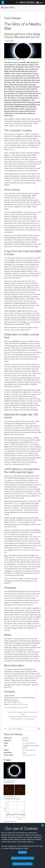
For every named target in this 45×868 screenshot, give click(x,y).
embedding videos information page (14, 761)
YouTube (5, 745)
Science (23, 2)
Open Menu (8, 7)
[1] (13, 180)
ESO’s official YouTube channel (16, 748)
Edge (9, 827)
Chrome (10, 825)
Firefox (9, 829)
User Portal (31, 2)
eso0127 (12, 150)
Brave (9, 823)
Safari (9, 831)
